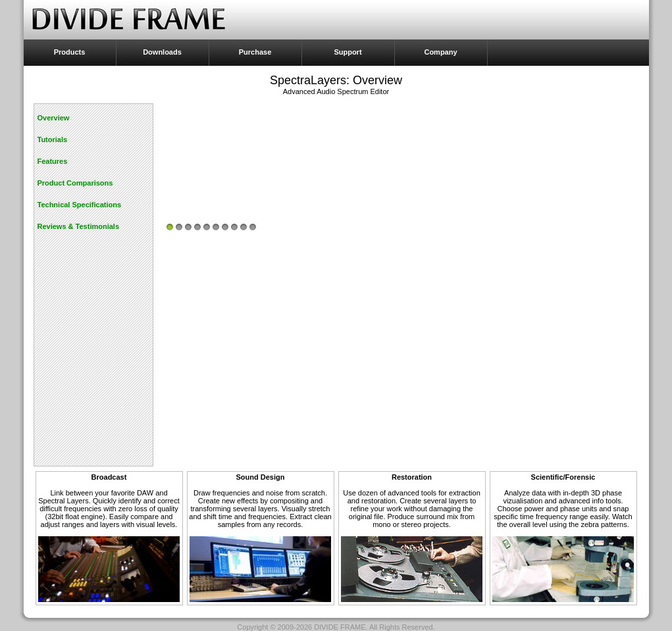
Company (440, 52)
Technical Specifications (80, 205)
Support (348, 52)
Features (53, 161)
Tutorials (53, 139)
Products (70, 52)
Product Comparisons (75, 183)
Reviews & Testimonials (79, 226)
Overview (54, 118)
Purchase (255, 52)
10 (253, 227)
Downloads (162, 52)
